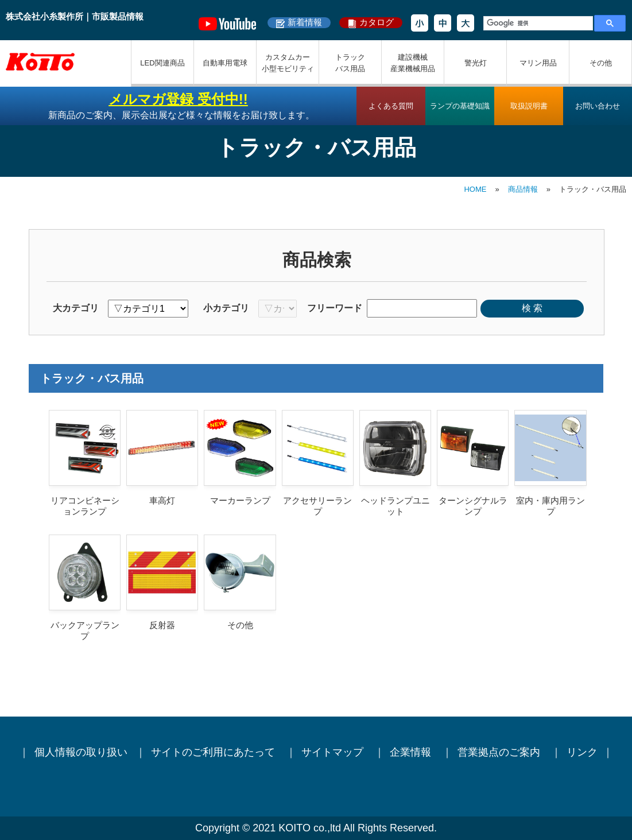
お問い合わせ (598, 106)
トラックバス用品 (350, 63)
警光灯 (476, 63)
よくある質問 (391, 106)
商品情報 (523, 189)
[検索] (537, 23)
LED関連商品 (162, 63)
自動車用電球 (225, 63)
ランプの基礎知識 (460, 106)
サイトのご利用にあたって (214, 752)
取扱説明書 (529, 106)
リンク (582, 752)
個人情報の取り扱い (81, 752)
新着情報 (305, 22)
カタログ (377, 22)
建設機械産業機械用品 (413, 63)
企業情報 (412, 752)
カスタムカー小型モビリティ (288, 63)
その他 (601, 63)
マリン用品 (538, 63)
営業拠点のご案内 (500, 752)
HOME (475, 189)
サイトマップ (334, 752)
